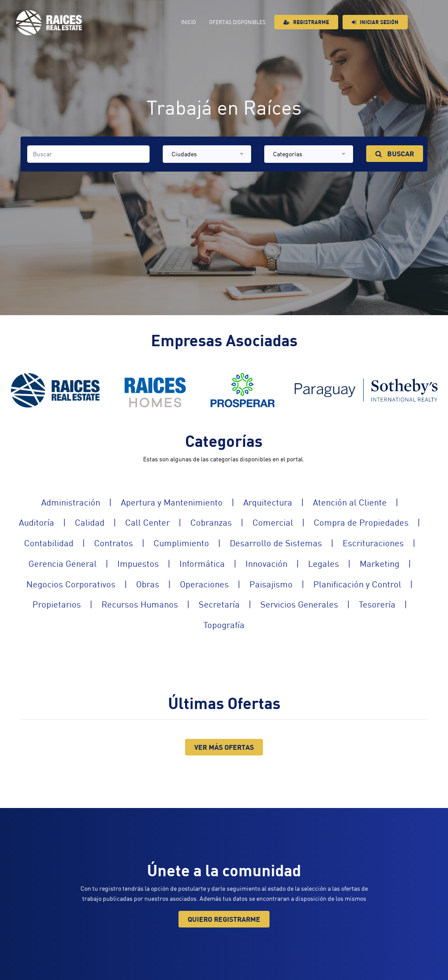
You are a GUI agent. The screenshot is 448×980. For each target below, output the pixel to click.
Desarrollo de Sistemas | (286, 543)
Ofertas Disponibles (237, 22)
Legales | (334, 564)
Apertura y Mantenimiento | (182, 503)
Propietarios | (67, 605)
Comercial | (283, 523)
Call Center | (158, 523)
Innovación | (277, 564)
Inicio (189, 22)
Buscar (395, 154)
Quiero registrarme (224, 919)
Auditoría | (47, 523)
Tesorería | (387, 605)
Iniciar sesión (375, 22)
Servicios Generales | (310, 605)
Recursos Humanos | (150, 605)
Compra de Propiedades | (371, 523)
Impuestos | (148, 564)
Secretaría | (229, 605)
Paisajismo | (281, 585)
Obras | (158, 585)
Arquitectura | (278, 503)
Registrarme (306, 22)
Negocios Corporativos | (81, 585)
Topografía (224, 625)
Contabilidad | (59, 543)
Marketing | (390, 564)
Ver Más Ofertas (224, 747)
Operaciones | (215, 585)
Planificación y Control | (367, 585)
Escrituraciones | (383, 543)
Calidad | (100, 523)
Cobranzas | (221, 523)
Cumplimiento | (192, 543)
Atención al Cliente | (360, 503)
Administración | (81, 503)
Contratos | (124, 543)
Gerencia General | (73, 564)
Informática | (212, 564)
